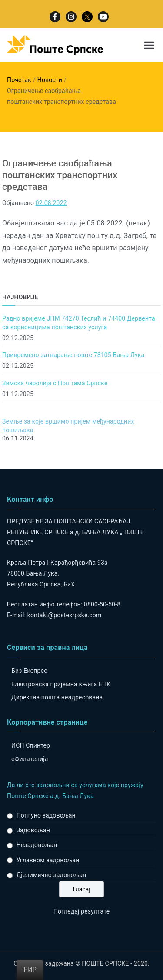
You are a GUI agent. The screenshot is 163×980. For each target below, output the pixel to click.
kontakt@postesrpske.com (65, 615)
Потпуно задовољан (46, 815)
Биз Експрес (29, 671)
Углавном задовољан (48, 860)
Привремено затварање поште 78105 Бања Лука (73, 355)
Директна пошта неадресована (57, 697)
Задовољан (33, 830)
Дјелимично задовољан (52, 875)
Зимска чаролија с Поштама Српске (55, 383)
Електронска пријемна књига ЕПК (61, 684)
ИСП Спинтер (31, 745)
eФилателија (30, 759)
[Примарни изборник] (149, 45)
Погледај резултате (81, 911)
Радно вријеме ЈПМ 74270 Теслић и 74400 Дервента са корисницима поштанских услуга (79, 323)
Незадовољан (37, 845)
